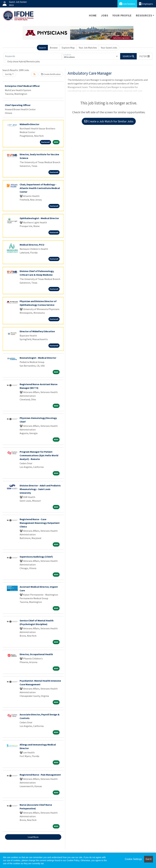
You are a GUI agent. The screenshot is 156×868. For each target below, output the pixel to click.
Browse (54, 48)
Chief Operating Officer (18, 105)
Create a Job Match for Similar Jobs (109, 121)
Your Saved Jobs (109, 48)
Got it (149, 859)
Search (42, 48)
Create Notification (51, 74)
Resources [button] (144, 15)
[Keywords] (33, 56)
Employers (146, 4)
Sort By (8, 74)
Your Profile (122, 15)
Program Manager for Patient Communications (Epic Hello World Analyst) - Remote (39, 455)
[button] (145, 56)
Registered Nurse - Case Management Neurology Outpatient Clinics (40, 523)
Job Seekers (127, 4)
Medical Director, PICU (32, 245)
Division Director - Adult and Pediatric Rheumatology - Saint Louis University (40, 489)
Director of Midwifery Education (37, 331)
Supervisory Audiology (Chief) (36, 557)
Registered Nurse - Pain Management (40, 775)
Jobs (105, 15)
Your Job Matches (88, 48)
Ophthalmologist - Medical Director (39, 218)
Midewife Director (29, 124)
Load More (33, 837)
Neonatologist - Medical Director (38, 358)
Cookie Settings (133, 859)
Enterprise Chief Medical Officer (22, 86)
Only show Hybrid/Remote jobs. (24, 61)
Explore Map (68, 48)
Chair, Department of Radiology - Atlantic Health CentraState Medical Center (40, 188)
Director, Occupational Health (36, 654)
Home (93, 15)
